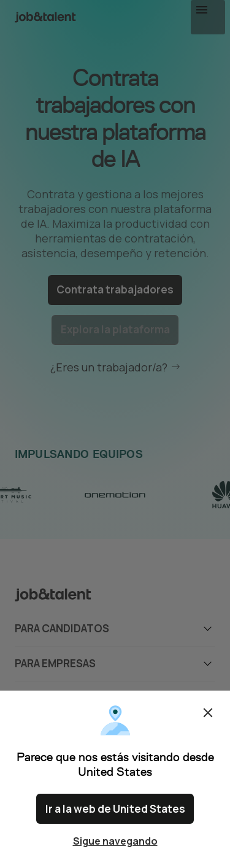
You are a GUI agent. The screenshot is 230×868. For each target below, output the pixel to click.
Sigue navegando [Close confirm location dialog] (115, 841)
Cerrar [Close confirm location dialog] (208, 718)
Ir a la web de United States (115, 812)
